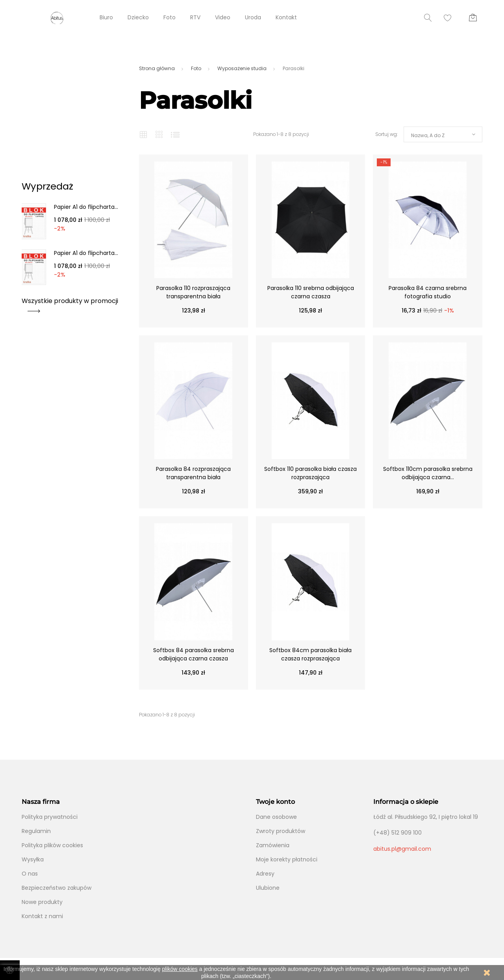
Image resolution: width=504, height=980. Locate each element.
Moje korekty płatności (287, 859)
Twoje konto (275, 802)
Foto (170, 17)
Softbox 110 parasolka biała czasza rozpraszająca (310, 473)
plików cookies (180, 969)
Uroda (253, 17)
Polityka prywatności (50, 817)
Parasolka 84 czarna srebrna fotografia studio (428, 292)
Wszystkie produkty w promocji (70, 304)
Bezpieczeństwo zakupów (57, 888)
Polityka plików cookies (52, 845)
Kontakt (286, 17)
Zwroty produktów (281, 831)
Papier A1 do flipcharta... (86, 207)
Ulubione (268, 888)
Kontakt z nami (42, 916)
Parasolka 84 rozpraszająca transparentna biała (193, 473)
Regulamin (36, 831)
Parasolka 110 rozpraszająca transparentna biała (193, 292)
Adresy (265, 874)
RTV (195, 17)
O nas (30, 874)
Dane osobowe (276, 817)
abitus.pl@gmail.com (402, 849)
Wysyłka (33, 859)
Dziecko (138, 17)
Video (223, 17)
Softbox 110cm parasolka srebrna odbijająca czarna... (428, 473)
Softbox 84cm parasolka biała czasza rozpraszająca (310, 654)
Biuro (106, 17)
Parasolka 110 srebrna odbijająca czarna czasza (311, 292)
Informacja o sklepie (406, 802)
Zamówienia (273, 845)
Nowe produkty (42, 902)
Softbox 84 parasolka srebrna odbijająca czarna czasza (194, 654)
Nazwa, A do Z (428, 135)
